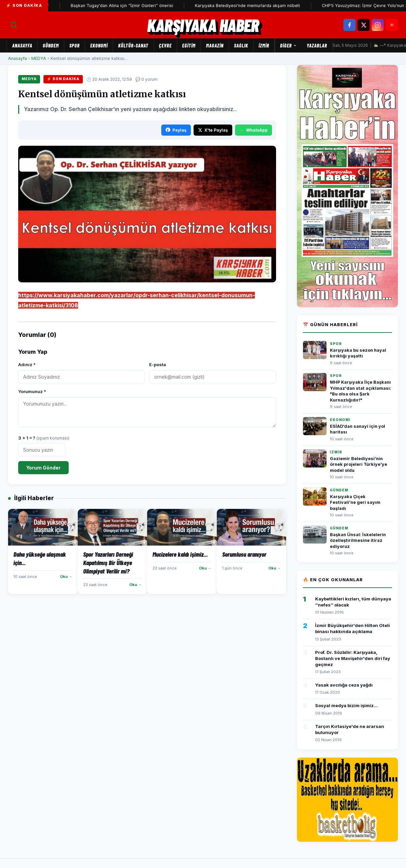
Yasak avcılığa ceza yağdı (344, 685)
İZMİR (264, 45)
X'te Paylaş (213, 130)
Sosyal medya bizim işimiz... (346, 705)
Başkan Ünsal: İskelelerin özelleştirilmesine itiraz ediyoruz (358, 541)
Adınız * (27, 364)
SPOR (75, 45)
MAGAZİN (215, 45)
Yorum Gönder (43, 468)
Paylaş (176, 130)
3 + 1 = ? (44, 438)
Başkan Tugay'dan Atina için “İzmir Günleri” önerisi (133, 6)
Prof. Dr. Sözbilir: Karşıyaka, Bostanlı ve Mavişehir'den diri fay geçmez (353, 658)
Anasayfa (22, 45)
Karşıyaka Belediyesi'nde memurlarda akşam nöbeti (259, 6)
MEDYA (39, 58)
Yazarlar (317, 45)
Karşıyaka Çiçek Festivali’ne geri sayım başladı (355, 502)
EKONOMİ (99, 45)
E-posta (158, 364)
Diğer (288, 45)
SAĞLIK (241, 45)
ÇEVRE (165, 45)
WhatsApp (253, 130)
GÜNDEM (51, 45)
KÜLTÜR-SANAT (133, 45)
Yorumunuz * (32, 391)
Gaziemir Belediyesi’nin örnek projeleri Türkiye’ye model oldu (359, 464)
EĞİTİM (189, 45)
